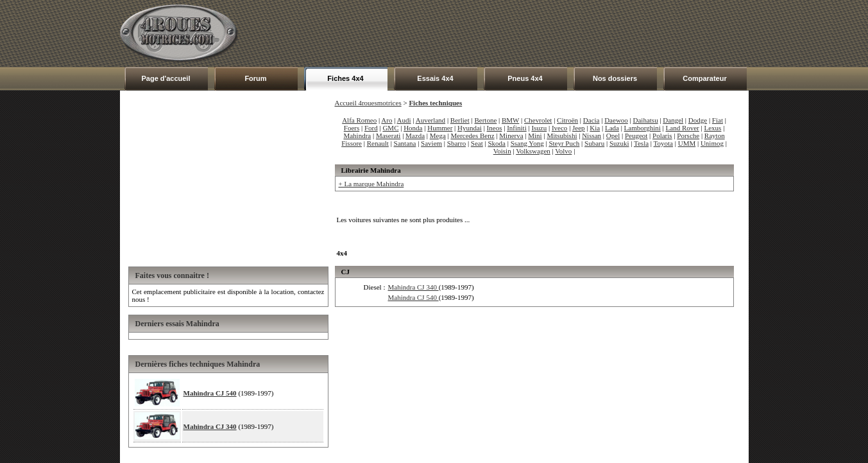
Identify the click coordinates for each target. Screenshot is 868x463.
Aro (387, 120)
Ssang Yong (527, 143)
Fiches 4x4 (345, 78)
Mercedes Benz (472, 135)
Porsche (688, 135)
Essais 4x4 (435, 78)
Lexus (712, 128)
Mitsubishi (562, 135)
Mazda (415, 135)
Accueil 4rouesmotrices (368, 103)
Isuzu (539, 128)
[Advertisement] (515, 33)
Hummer (440, 128)
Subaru (594, 143)
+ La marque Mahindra (371, 184)
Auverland (430, 120)
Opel (613, 135)
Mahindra (357, 135)
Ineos (495, 128)
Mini (535, 135)
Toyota (663, 143)
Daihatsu (646, 120)
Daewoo (616, 120)
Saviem (431, 143)
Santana (405, 143)
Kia (595, 128)
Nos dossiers (615, 78)
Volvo (563, 151)
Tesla (641, 143)
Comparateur (704, 78)
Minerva (511, 135)
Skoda (497, 143)
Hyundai (470, 128)
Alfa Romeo (359, 120)
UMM (687, 143)
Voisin (502, 151)
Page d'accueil (166, 78)
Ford (371, 128)
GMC (390, 128)
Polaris (662, 135)
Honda (413, 128)
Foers (352, 128)
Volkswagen (533, 151)
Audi (404, 120)
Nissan (591, 135)
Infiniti (517, 128)
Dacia (591, 120)
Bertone (485, 120)
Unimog (712, 143)
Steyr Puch (564, 143)
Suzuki (619, 143)
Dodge (698, 120)
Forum (255, 78)
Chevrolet (538, 120)
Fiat (718, 120)
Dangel (673, 120)
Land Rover (683, 128)
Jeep (579, 128)
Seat (477, 143)
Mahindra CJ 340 (210, 426)
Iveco (559, 128)
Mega (438, 135)
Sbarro (456, 143)
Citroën (567, 120)
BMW (510, 120)
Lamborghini (642, 128)
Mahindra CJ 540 (210, 393)
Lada (612, 128)
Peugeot (636, 135)
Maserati (388, 135)
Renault (378, 143)
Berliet (460, 120)
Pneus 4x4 (525, 78)
